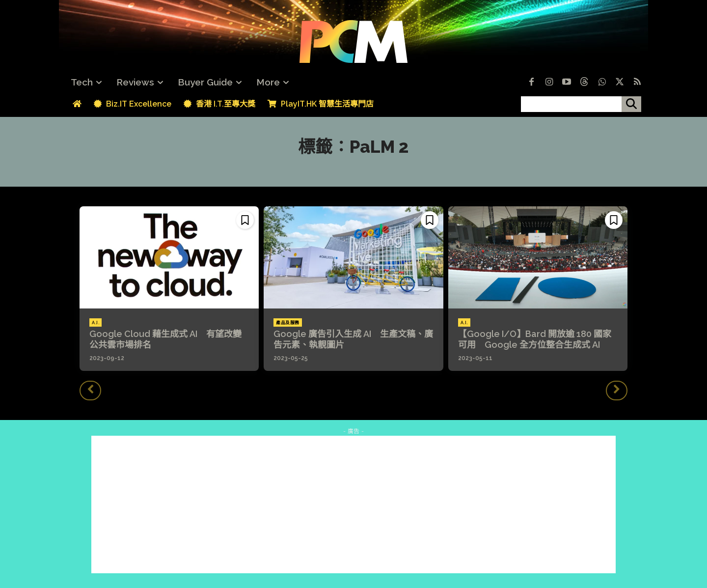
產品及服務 (288, 323)
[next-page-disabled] (617, 391)
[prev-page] (90, 391)
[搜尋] (631, 104)
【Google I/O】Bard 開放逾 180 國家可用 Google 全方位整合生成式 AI (535, 339)
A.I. (95, 323)
